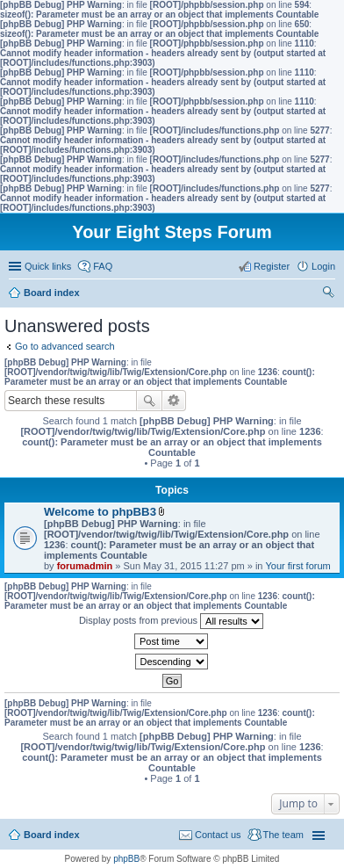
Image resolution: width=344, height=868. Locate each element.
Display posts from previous (171, 621)
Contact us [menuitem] (218, 835)
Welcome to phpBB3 (100, 512)
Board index (52, 835)
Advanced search (174, 401)
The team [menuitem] (283, 835)
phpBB (126, 859)
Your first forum (298, 566)
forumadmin (85, 566)
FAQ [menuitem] (103, 266)
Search (149, 401)
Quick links (48, 266)
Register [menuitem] (272, 266)
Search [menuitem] (328, 294)
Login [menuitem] (323, 266)
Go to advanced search (65, 346)
